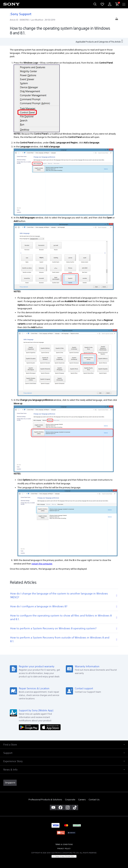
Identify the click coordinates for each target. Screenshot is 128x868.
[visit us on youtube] (53, 807)
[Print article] (117, 20)
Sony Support (21, 14)
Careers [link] (82, 800)
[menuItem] (102, 4)
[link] (10, 783)
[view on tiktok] (75, 807)
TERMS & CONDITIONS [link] (64, 844)
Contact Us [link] (94, 800)
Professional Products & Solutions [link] (45, 800)
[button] (64, 745)
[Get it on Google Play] (29, 727)
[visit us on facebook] (60, 807)
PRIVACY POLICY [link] (64, 849)
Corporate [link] (70, 800)
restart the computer (42, 564)
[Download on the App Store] (50, 727)
